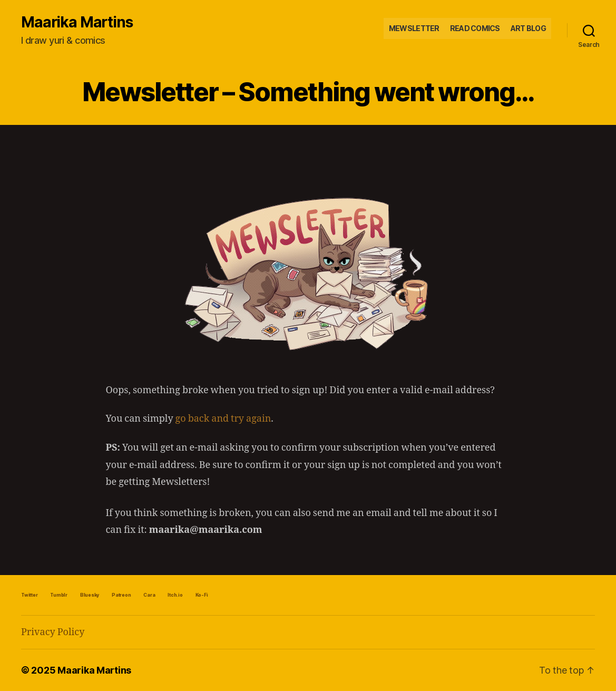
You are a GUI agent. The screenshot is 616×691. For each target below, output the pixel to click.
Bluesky (90, 595)
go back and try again (223, 419)
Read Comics (475, 28)
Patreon (121, 595)
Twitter (29, 595)
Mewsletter (414, 28)
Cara (149, 595)
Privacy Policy (53, 632)
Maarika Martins (77, 22)
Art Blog (528, 28)
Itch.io (175, 595)
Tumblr (59, 595)
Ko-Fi (202, 595)
